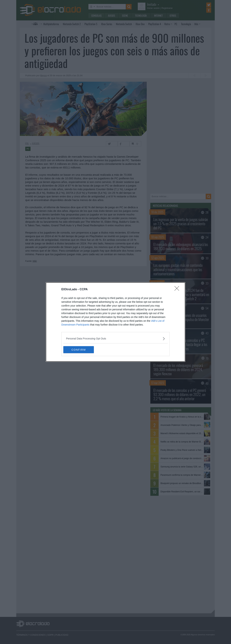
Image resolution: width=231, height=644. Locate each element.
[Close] (178, 290)
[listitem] (115, 339)
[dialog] (115, 322)
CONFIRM (80, 350)
